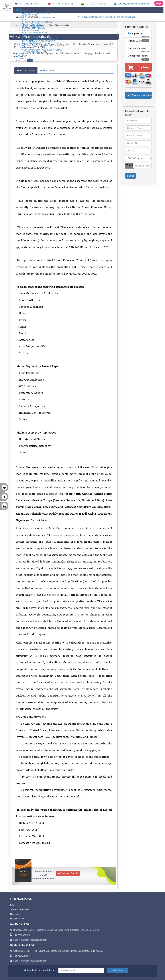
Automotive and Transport (39, 17)
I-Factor (24, 61)
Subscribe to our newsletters (39, 970)
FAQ (12, 905)
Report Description (26, 70)
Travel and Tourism (34, 52)
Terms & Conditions (20, 909)
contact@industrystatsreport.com (131, 4)
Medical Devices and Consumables (43, 45)
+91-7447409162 (96, 4)
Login (159, 3)
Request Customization (140, 95)
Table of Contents (48, 70)
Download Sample (68, 873)
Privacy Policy (17, 919)
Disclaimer (15, 914)
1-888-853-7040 (29, 4)
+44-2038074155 (63, 4)
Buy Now (138, 67)
